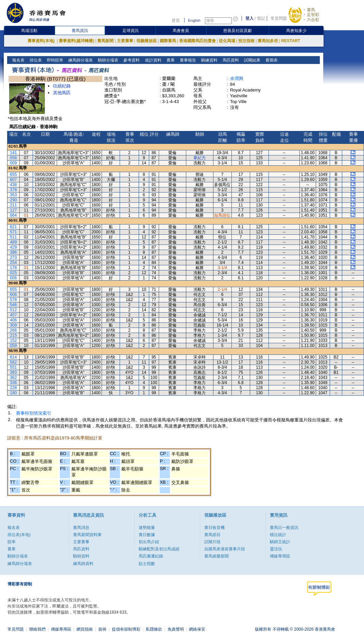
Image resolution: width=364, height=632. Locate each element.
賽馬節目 (212, 535)
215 (13, 335)
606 (13, 295)
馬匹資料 (230, 60)
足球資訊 (131, 31)
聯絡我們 (37, 629)
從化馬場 (227, 41)
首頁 (176, 20)
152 (13, 340)
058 (13, 158)
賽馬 (311, 10)
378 (13, 190)
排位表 (35, 60)
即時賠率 (55, 60)
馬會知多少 (296, 31)
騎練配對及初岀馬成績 (159, 549)
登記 (261, 18)
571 (13, 232)
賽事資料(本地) (42, 41)
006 (13, 278)
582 (13, 362)
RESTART (291, 41)
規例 (102, 629)
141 (13, 153)
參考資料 (131, 60)
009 (13, 163)
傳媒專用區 (280, 556)
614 (13, 357)
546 (13, 305)
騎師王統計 (280, 542)
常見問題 (279, 18)
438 (13, 185)
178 (13, 268)
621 (13, 227)
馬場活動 (29, 31)
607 (13, 180)
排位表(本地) (19, 535)
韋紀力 (200, 158)
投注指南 (246, 41)
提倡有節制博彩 (126, 629)
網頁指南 (85, 629)
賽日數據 (147, 535)
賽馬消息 (81, 528)
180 (13, 393)
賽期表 (271, 60)
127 (13, 210)
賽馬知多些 (268, 41)
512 (13, 310)
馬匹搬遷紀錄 (151, 556)
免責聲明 (176, 629)
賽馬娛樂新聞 (216, 556)
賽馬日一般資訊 (284, 528)
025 (13, 273)
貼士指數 (147, 564)
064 (13, 215)
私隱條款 (154, 629)
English (194, 20)
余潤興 (237, 78)
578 (13, 300)
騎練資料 (209, 60)
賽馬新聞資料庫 (87, 535)
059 (13, 346)
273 (13, 257)
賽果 (170, 60)
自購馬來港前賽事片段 (225, 549)
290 (13, 200)
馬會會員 (181, 31)
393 (13, 372)
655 (13, 174)
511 (13, 237)
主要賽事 (125, 41)
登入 (249, 18)
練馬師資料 (83, 564)
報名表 (18, 60)
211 (13, 205)
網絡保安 (197, 629)
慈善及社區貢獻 (238, 31)
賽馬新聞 (105, 41)
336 (13, 383)
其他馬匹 (62, 93)
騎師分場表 (108, 60)
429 (13, 247)
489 (13, 242)
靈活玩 (276, 549)
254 (13, 263)
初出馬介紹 (149, 542)
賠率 (12, 542)
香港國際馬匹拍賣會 (197, 41)
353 (13, 195)
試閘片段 (212, 542)
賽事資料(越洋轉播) (76, 41)
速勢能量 (147, 528)
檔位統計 (278, 535)
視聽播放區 (146, 41)
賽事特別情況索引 (34, 413)
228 (13, 388)
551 (13, 367)
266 (13, 330)
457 (13, 315)
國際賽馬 (168, 41)
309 (13, 325)
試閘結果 (251, 60)
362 (13, 378)
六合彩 (313, 20)
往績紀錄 (62, 86)
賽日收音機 (214, 528)
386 (13, 252)
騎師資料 (81, 556)
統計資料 (152, 60)
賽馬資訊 (80, 31)
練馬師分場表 (80, 60)
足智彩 (313, 15)
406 (13, 320)
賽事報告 (187, 60)
